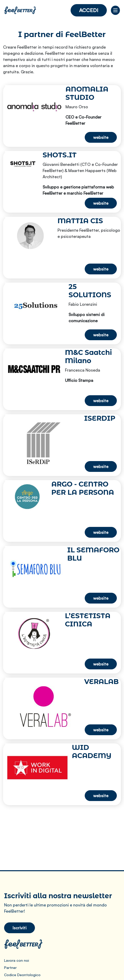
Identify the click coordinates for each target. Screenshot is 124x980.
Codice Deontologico (22, 975)
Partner (10, 968)
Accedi (89, 10)
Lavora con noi (17, 960)
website (101, 137)
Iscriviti (20, 928)
